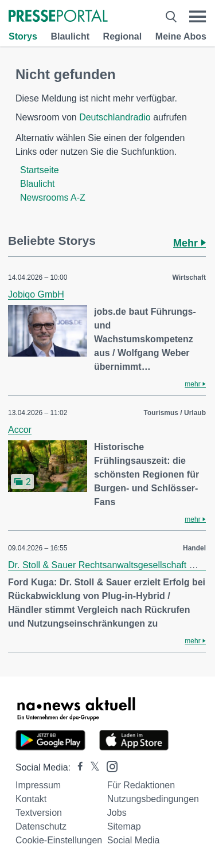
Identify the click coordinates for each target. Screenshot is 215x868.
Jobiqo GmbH (36, 294)
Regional (123, 36)
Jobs (117, 813)
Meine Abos (181, 36)
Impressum (38, 785)
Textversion (39, 813)
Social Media (134, 840)
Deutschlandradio (115, 117)
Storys (23, 36)
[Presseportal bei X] (91, 767)
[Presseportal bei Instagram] (109, 766)
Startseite (40, 170)
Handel (194, 548)
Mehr (189, 243)
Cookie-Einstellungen (59, 840)
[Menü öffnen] (198, 17)
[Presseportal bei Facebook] (77, 767)
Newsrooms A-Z (53, 198)
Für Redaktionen (141, 785)
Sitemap (124, 826)
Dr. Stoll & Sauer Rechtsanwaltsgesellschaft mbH (108, 565)
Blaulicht (70, 36)
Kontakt (31, 799)
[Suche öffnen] (171, 17)
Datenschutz (41, 826)
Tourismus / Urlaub (175, 413)
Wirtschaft (189, 277)
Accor (20, 430)
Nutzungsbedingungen (153, 799)
